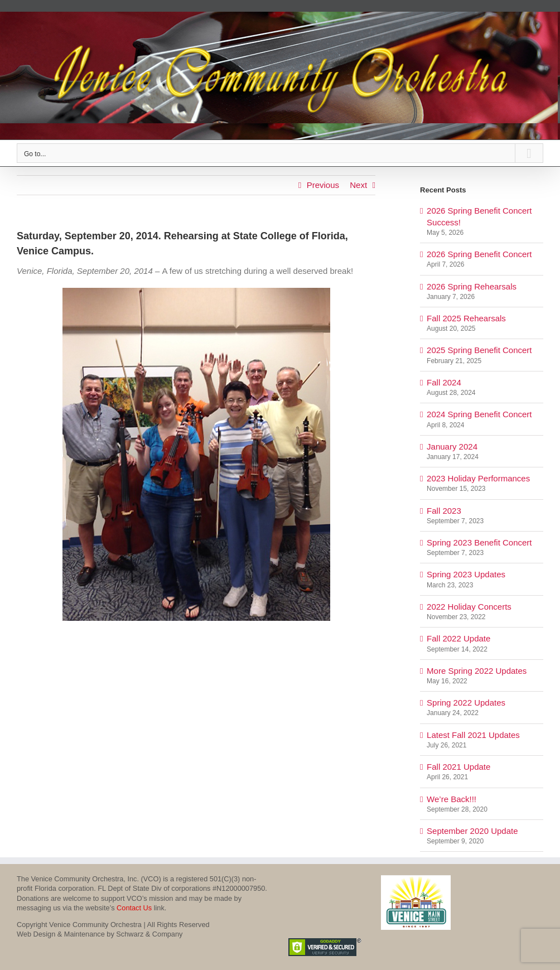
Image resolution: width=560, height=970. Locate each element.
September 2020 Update (472, 831)
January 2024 (452, 447)
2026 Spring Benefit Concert (479, 254)
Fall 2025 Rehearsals (466, 318)
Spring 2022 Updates (466, 703)
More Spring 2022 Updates (477, 671)
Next (358, 185)
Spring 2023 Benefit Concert (479, 542)
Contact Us (134, 908)
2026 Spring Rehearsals (472, 286)
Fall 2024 (444, 382)
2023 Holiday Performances (478, 478)
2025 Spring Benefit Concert (479, 350)
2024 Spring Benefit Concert (479, 414)
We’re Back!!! (452, 799)
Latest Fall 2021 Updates (473, 735)
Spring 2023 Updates (466, 574)
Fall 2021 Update (458, 767)
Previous (323, 185)
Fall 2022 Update (458, 638)
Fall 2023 (444, 511)
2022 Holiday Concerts (469, 607)
